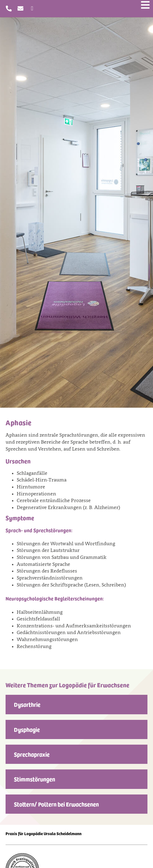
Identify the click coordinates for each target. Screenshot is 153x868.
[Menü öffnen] (145, 5)
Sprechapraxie (32, 754)
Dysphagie (27, 729)
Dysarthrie (27, 704)
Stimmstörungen (34, 779)
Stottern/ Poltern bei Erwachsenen (56, 804)
